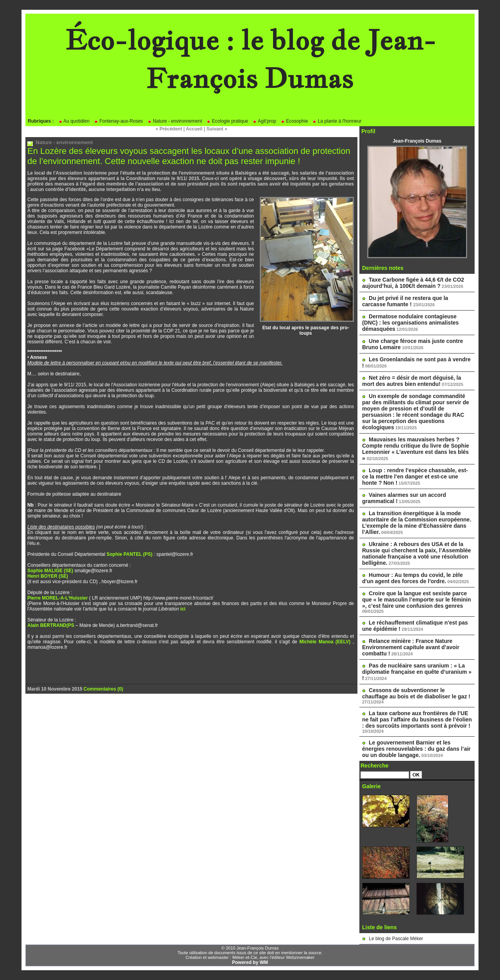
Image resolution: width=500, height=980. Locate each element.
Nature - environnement (175, 121)
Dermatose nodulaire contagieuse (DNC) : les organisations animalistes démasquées (410, 323)
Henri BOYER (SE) (48, 576)
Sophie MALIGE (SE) (50, 571)
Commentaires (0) (103, 689)
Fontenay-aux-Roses (119, 121)
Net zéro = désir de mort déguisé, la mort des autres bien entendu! (412, 381)
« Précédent (169, 129)
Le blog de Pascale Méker (396, 939)
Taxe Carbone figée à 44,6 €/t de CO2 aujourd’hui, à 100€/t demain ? (413, 283)
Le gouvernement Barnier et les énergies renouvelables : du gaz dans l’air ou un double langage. (416, 749)
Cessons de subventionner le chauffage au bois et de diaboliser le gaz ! (416, 693)
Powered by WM (250, 962)
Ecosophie (294, 121)
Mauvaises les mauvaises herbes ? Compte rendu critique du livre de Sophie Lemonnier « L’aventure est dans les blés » (416, 449)
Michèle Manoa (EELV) (326, 642)
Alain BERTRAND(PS (51, 625)
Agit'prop (264, 121)
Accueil (194, 129)
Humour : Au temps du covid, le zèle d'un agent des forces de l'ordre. (412, 578)
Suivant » (217, 129)
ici (183, 609)
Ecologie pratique (227, 121)
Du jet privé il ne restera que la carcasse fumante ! (405, 301)
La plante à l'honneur (337, 121)
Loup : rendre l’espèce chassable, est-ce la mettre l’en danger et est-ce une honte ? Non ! (415, 477)
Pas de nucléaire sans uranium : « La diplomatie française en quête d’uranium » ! (417, 672)
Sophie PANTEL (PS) (130, 554)
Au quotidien (74, 121)
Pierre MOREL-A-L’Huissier (58, 598)
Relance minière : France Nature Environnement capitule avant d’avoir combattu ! (411, 647)
